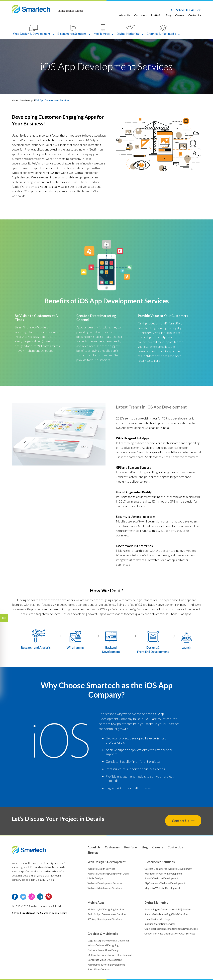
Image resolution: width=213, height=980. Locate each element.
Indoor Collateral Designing (103, 945)
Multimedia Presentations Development (110, 955)
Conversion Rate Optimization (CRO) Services (170, 933)
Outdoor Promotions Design (103, 950)
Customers (141, 15)
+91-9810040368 (186, 10)
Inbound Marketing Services (160, 924)
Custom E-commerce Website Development (168, 869)
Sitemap (93, 853)
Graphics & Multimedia (163, 30)
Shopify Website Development (161, 878)
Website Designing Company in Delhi (108, 874)
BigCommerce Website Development (165, 883)
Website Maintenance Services (105, 888)
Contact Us (195, 15)
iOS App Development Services (123, 301)
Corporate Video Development (105, 960)
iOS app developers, (175, 418)
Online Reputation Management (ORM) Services (171, 929)
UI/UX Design (95, 878)
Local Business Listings (157, 919)
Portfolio (156, 15)
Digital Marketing (130, 30)
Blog (168, 15)
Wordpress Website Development (163, 874)
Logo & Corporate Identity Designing (108, 940)
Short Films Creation (99, 969)
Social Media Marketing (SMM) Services (166, 914)
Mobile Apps (103, 29)
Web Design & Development (34, 30)
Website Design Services (101, 869)
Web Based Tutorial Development (106, 965)
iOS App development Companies (138, 428)
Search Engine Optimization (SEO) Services (168, 909)
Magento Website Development (162, 888)
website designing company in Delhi (69, 159)
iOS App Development (166, 407)
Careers (180, 15)
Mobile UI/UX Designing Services (106, 909)
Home (15, 100)
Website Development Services (105, 883)
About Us (125, 15)
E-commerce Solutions (74, 30)
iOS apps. (106, 609)
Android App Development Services (107, 914)
